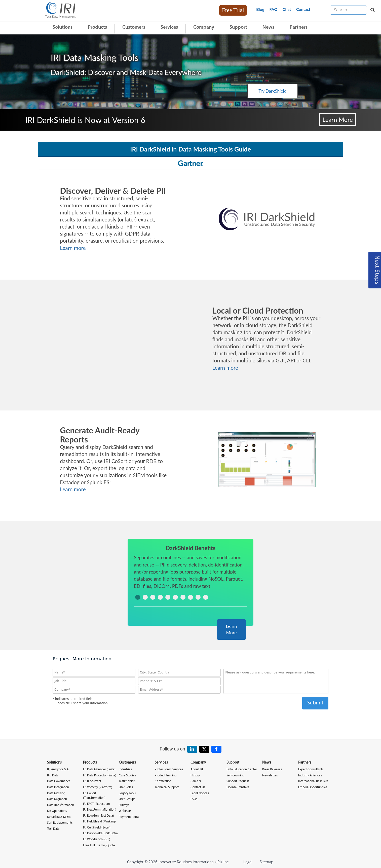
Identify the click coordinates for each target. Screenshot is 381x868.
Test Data (53, 829)
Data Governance (59, 781)
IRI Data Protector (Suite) (100, 775)
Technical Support (167, 787)
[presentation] (190, 719)
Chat (287, 9)
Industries (125, 769)
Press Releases (272, 769)
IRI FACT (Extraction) (97, 803)
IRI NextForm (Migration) (100, 809)
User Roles (126, 787)
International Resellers (313, 781)
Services (169, 27)
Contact (303, 9)
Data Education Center (242, 769)
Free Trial (233, 10)
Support (238, 27)
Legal (248, 861)
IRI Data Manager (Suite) (99, 769)
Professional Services (169, 769)
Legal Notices (200, 793)
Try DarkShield (261, 91)
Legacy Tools (127, 793)
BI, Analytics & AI (58, 769)
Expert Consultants (311, 769)
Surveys (124, 805)
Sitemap (266, 861)
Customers (134, 27)
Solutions (63, 27)
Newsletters (270, 775)
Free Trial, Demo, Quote (99, 845)
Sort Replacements (60, 823)
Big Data (53, 775)
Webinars (125, 811)
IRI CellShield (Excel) (97, 827)
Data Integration (58, 787)
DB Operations (57, 811)
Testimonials (127, 781)
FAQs (194, 799)
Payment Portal (129, 817)
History (195, 775)
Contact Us (198, 787)
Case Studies (127, 775)
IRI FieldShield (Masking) (99, 821)
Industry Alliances (310, 775)
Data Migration (57, 799)
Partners (299, 27)
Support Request (238, 781)
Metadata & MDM (59, 817)
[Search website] (371, 10)
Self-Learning (235, 775)
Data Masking (56, 793)
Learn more (73, 248)
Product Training (166, 775)
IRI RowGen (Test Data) (99, 815)
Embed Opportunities (313, 787)
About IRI (197, 769)
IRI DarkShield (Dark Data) (100, 833)
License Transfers (238, 787)
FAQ (274, 9)
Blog (260, 9)
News (268, 27)
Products (97, 27)
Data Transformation (61, 805)
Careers (196, 781)
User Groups (127, 799)
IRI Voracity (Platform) (98, 787)
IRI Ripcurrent (92, 781)
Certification (163, 781)
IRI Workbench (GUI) (97, 839)
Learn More (338, 119)
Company (204, 27)
